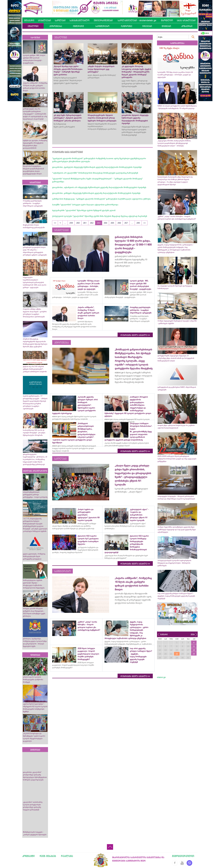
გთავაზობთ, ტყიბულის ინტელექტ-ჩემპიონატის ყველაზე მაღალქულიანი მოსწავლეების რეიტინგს (97, 167)
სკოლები (60, 20)
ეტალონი (33, 26)
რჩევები (147, 26)
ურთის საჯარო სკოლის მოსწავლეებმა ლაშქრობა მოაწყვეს (33, 680)
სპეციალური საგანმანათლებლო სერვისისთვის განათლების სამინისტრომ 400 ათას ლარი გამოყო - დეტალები (35, 282)
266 (119, 223)
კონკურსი (187, 26)
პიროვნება (56, 26)
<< (55, 223)
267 (126, 223)
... (65, 223)
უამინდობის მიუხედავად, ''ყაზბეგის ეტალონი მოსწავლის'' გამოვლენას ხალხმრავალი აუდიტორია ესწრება (101, 199)
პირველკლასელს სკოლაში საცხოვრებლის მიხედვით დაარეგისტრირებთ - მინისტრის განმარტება (174, 563)
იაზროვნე (127, 26)
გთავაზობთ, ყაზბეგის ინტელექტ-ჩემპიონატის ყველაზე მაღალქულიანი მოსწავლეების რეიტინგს (96, 193)
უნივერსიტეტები (103, 20)
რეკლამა (67, 856)
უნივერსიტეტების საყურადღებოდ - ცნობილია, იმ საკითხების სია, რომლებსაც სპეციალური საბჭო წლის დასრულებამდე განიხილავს (35, 459)
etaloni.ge (161, 677)
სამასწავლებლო (79, 20)
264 (106, 223)
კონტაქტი (28, 856)
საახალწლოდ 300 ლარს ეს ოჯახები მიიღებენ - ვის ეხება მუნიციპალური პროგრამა (34, 433)
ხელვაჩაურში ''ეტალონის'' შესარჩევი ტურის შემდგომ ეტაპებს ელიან (84, 210)
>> (145, 223)
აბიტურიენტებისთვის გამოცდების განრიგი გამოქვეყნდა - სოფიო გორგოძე (35, 495)
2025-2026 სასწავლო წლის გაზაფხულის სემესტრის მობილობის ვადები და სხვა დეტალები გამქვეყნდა (177, 459)
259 (71, 223)
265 (112, 223)
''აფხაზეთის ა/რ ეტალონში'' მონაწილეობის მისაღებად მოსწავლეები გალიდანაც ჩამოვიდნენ (95, 173)
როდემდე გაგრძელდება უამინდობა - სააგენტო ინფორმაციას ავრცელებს (33, 203)
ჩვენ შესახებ (48, 856)
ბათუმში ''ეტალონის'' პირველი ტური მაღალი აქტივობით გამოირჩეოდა (85, 205)
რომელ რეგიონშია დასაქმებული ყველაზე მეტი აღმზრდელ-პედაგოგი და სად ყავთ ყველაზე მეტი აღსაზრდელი (177, 530)
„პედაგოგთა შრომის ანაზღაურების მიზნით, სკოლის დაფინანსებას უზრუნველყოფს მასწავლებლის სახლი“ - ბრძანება (174, 143)
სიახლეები (44, 20)
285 (138, 223)
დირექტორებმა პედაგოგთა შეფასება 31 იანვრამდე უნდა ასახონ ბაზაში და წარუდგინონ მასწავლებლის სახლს (176, 358)
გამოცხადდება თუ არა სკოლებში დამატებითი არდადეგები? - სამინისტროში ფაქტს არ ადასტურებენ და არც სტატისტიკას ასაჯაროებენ (35, 114)
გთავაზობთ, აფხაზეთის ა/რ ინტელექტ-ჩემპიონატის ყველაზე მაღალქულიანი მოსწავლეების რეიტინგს (99, 187)
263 (99, 223)
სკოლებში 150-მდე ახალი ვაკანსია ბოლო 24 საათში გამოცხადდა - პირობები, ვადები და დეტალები (175, 75)
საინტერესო (102, 26)
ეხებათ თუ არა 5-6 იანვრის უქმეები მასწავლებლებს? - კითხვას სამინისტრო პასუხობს (35, 369)
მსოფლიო (167, 20)
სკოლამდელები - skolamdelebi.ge (137, 20)
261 (85, 223)
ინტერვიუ (78, 26)
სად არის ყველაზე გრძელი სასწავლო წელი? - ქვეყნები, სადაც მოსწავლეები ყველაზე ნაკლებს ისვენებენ (176, 596)
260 (78, 223)
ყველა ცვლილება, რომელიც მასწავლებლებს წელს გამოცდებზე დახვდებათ (34, 556)
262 (92, 223)
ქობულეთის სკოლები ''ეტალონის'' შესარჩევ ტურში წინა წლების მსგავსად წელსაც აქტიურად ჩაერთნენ (100, 216)
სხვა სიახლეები (186, 20)
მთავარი (29, 20)
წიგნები (166, 26)
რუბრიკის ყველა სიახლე (135, 335)
